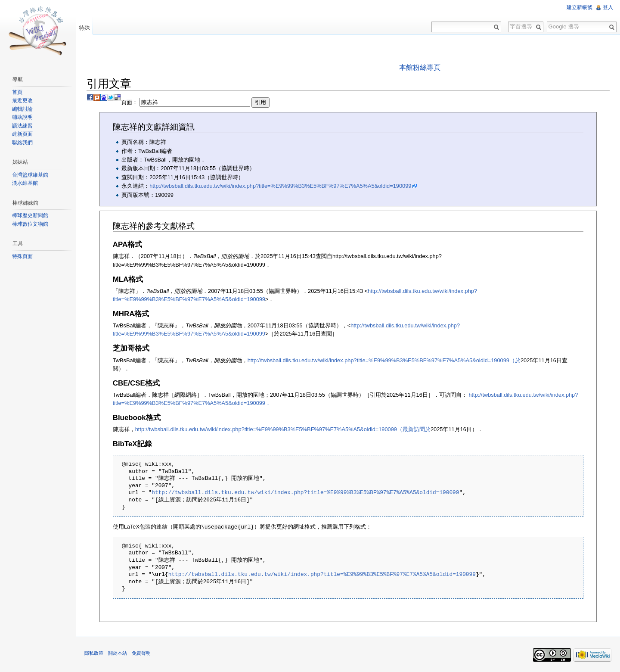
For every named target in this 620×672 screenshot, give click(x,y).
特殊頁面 (22, 256)
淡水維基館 (25, 183)
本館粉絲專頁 (420, 67)
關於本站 (118, 653)
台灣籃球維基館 (30, 175)
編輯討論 (22, 109)
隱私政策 (94, 653)
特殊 (84, 28)
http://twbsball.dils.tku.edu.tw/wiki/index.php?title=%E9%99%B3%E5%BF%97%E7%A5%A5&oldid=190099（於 (384, 360)
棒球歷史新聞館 (30, 215)
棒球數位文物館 (30, 224)
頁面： (195, 102)
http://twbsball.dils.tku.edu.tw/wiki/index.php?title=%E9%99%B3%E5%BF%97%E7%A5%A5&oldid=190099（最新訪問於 (283, 429)
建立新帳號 (580, 7)
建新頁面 (22, 134)
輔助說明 (22, 117)
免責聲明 (141, 653)
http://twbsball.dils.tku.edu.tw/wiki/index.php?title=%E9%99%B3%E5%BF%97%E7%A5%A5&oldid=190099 (280, 186)
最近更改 (22, 100)
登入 (608, 7)
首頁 (17, 92)
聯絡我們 (22, 143)
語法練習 (22, 126)
